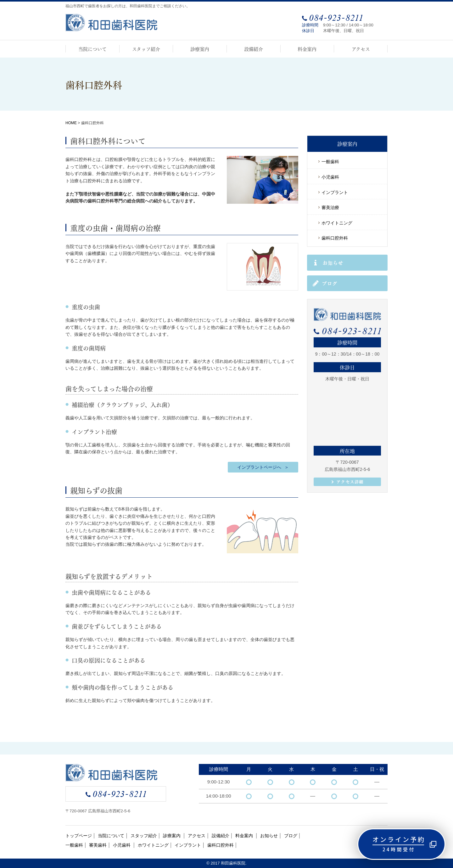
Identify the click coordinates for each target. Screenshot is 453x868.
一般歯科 (330, 162)
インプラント (335, 192)
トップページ (79, 836)
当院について (92, 49)
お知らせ (269, 836)
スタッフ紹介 (146, 49)
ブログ (291, 836)
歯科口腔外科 (335, 238)
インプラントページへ (259, 467)
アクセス (361, 49)
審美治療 (330, 207)
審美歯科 (98, 845)
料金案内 (307, 49)
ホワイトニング (337, 223)
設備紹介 (254, 49)
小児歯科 (330, 177)
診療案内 (200, 49)
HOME (71, 123)
